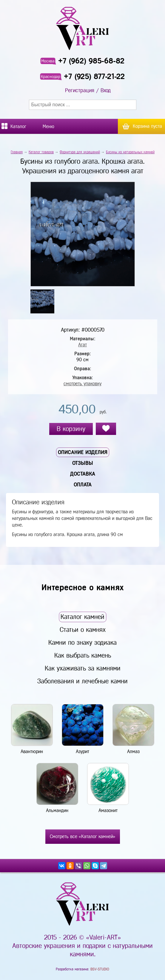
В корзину (71, 429)
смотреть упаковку (82, 384)
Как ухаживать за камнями (83, 668)
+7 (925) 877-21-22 (94, 76)
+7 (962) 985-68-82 (91, 61)
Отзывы (83, 463)
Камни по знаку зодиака (82, 643)
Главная (17, 152)
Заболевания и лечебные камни (82, 681)
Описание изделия (83, 452)
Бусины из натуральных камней (130, 152)
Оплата (83, 485)
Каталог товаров (41, 152)
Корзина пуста (147, 126)
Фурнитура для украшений (80, 152)
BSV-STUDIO (100, 969)
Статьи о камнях (83, 630)
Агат (82, 345)
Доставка (83, 474)
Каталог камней (82, 617)
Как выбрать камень (83, 655)
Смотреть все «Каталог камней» (83, 836)
